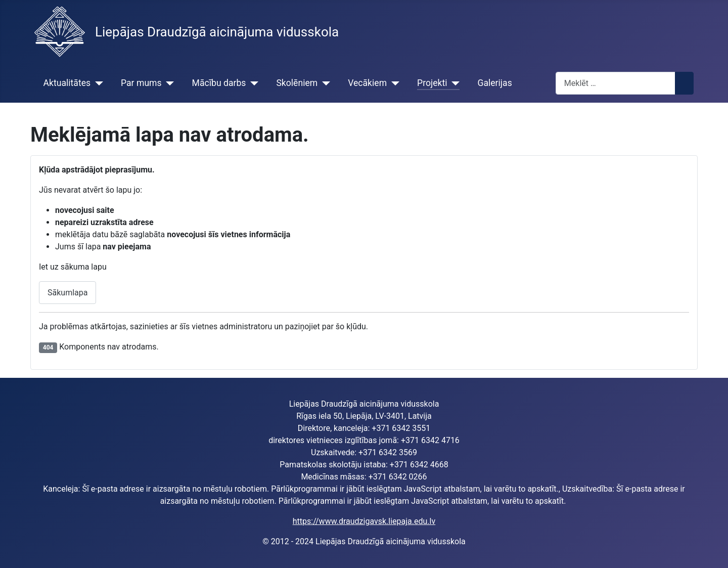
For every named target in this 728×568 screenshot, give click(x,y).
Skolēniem (297, 83)
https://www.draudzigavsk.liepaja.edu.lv (364, 521)
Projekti (432, 83)
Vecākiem (367, 83)
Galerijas (494, 83)
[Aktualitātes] (97, 83)
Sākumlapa (67, 293)
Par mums (141, 83)
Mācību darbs (219, 83)
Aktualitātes (67, 83)
